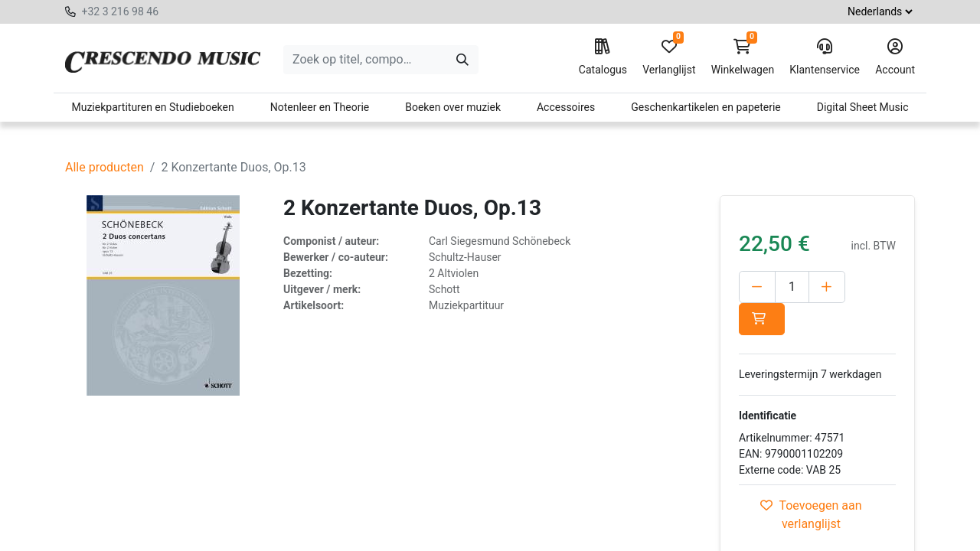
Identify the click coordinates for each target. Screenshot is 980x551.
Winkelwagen (743, 57)
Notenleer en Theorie (320, 107)
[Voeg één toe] (827, 287)
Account (895, 57)
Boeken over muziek (453, 107)
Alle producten (105, 167)
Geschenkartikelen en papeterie (706, 107)
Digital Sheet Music (863, 107)
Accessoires (566, 107)
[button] (762, 319)
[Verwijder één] (757, 287)
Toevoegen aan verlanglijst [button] (811, 515)
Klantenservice (825, 57)
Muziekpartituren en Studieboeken (152, 107)
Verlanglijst (669, 57)
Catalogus (603, 57)
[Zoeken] (462, 60)
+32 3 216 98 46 (120, 11)
